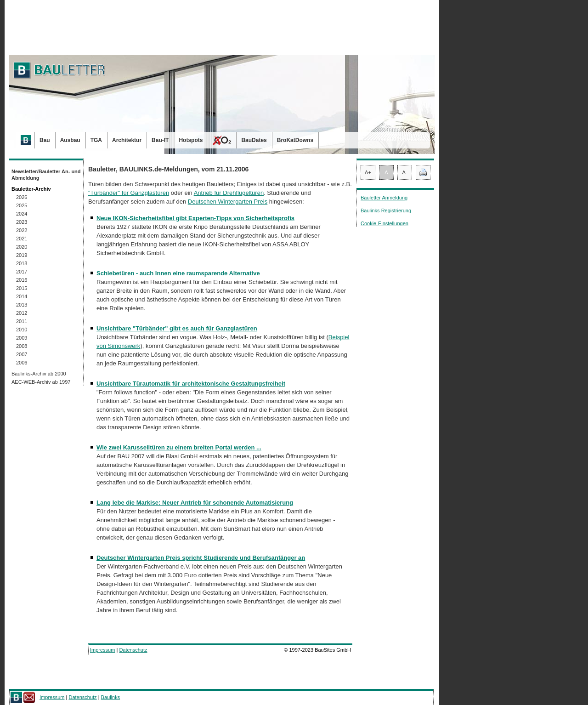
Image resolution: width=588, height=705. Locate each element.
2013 (22, 305)
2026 (22, 197)
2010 (22, 330)
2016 (22, 280)
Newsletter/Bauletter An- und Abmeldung (46, 175)
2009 (22, 338)
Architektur (127, 140)
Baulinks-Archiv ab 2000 (39, 374)
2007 (22, 354)
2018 (22, 263)
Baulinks (111, 697)
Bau (45, 140)
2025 (22, 205)
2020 (22, 247)
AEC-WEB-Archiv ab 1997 (41, 382)
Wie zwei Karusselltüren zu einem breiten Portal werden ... (179, 447)
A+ (368, 172)
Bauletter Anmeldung (384, 198)
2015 (22, 288)
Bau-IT (160, 140)
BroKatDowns (295, 140)
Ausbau (70, 140)
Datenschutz (133, 650)
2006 (22, 363)
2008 (22, 346)
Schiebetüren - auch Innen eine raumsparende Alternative (178, 273)
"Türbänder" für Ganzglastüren (129, 193)
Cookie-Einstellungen (384, 223)
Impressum (102, 650)
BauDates (254, 140)
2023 (22, 222)
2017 (22, 272)
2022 (22, 230)
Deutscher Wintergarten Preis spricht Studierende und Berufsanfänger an (201, 558)
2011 (22, 321)
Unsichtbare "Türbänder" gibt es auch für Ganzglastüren (177, 328)
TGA (96, 140)
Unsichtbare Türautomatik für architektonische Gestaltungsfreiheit (191, 384)
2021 (22, 239)
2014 (22, 296)
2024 (22, 214)
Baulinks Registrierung (386, 210)
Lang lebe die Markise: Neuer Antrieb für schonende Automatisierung (195, 503)
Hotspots (191, 140)
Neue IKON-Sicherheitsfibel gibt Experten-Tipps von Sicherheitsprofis (195, 218)
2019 (22, 255)
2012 (22, 313)
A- (405, 172)
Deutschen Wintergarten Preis (228, 202)
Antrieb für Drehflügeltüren (229, 193)
